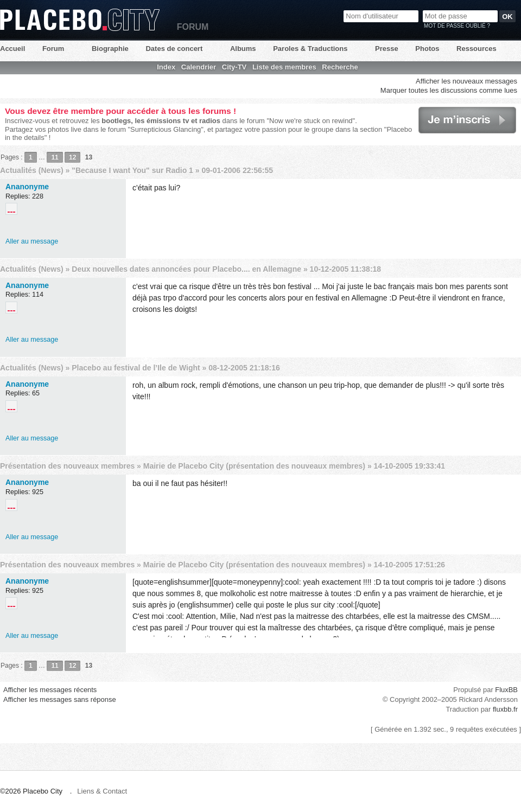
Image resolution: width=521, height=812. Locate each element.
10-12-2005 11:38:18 (346, 269)
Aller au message (32, 241)
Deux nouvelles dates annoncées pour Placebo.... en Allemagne (186, 269)
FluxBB (506, 690)
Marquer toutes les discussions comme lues (449, 90)
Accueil (12, 49)
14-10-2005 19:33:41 (410, 466)
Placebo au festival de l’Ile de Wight (136, 368)
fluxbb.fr (505, 709)
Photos (427, 49)
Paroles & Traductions (310, 49)
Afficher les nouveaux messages (466, 81)
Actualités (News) (32, 170)
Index (166, 67)
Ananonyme (27, 187)
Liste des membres (284, 67)
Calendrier (199, 67)
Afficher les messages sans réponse (60, 699)
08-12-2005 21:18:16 (244, 368)
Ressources (476, 49)
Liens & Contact (102, 791)
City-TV (234, 67)
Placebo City (80, 20)
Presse (387, 49)
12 (72, 157)
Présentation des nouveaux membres (67, 466)
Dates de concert (174, 49)
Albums (243, 49)
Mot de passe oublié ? (457, 26)
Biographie (110, 49)
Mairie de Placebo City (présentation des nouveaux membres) (254, 466)
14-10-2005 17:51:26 (410, 565)
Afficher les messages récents (50, 690)
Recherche (340, 67)
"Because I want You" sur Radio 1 (132, 170)
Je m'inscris (467, 120)
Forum (53, 49)
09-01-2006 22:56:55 (237, 170)
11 (55, 157)
